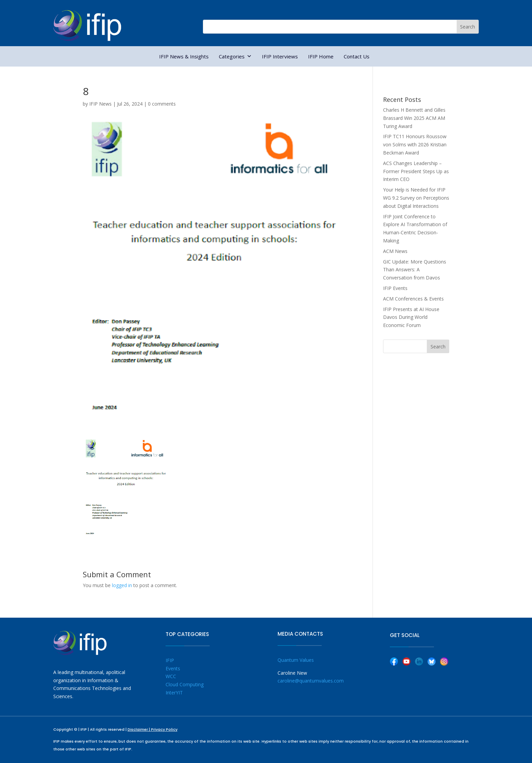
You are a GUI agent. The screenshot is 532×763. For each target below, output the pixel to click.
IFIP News (100, 104)
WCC (171, 676)
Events (173, 668)
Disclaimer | (139, 729)
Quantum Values (296, 660)
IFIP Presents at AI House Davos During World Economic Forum (411, 317)
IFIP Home (321, 56)
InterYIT (174, 693)
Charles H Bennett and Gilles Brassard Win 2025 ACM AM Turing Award (414, 118)
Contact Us (357, 56)
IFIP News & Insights (184, 56)
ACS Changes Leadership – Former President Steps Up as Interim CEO (416, 171)
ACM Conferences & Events (413, 299)
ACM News (395, 251)
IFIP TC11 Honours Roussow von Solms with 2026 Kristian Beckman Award (415, 144)
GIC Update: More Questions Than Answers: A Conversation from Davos (415, 270)
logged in (122, 585)
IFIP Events (395, 288)
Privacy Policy (164, 729)
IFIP (170, 660)
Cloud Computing (185, 684)
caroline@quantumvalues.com (311, 681)
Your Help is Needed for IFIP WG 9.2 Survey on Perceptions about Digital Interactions (416, 198)
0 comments (162, 104)
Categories (235, 56)
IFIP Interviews (280, 56)
